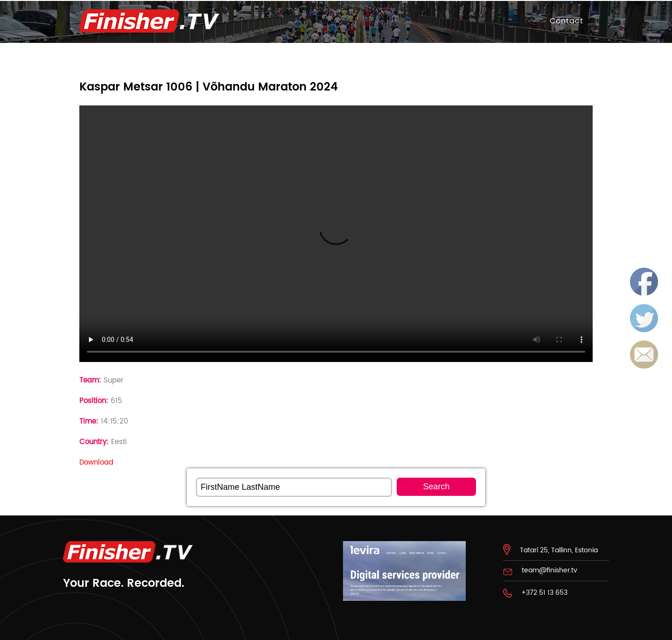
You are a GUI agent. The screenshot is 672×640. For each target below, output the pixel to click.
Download (96, 463)
